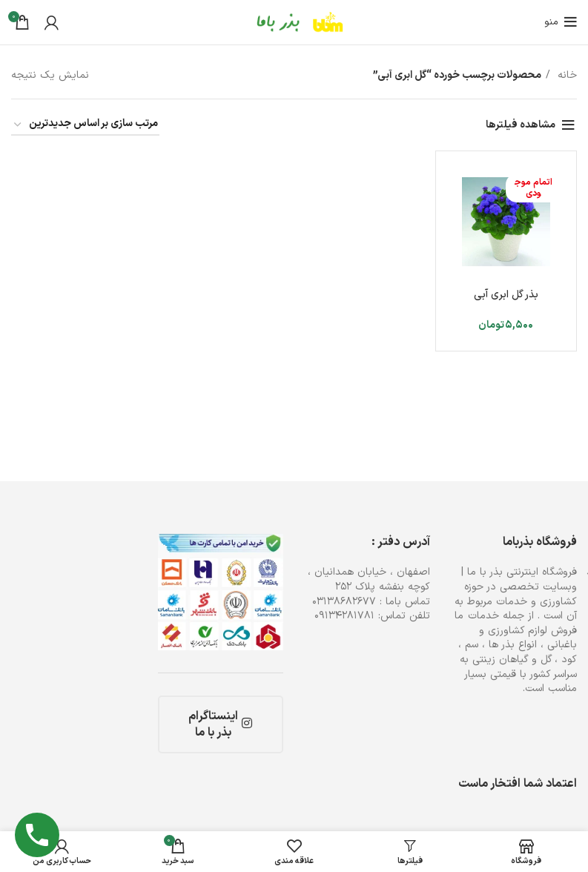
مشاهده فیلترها (521, 125)
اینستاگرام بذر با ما (220, 724)
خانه (565, 75)
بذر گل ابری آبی (506, 295)
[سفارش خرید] (85, 125)
